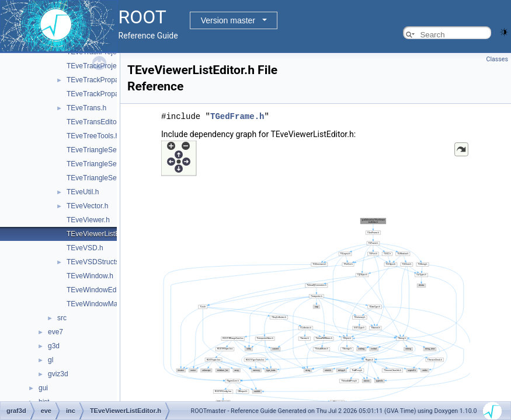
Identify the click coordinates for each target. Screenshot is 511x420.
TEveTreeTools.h (93, 136)
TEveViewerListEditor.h (103, 234)
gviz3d (58, 374)
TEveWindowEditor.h (99, 290)
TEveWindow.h (90, 276)
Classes (497, 59)
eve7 (55, 332)
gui (43, 388)
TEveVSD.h (85, 248)
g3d (54, 346)
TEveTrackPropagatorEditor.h (113, 94)
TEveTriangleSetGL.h (100, 178)
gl (51, 360)
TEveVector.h (87, 206)
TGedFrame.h (237, 116)
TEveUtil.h (83, 192)
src (62, 318)
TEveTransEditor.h (95, 122)
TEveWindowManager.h (104, 304)
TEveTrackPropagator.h (103, 80)
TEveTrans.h (86, 108)
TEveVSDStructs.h (96, 262)
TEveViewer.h (88, 220)
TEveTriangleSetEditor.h (105, 164)
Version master (228, 20)
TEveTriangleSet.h (95, 150)
